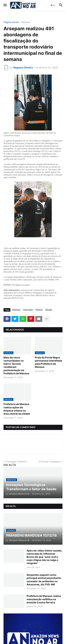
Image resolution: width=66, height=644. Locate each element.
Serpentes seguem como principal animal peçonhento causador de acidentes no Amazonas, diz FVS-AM (44, 580)
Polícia (39, 310)
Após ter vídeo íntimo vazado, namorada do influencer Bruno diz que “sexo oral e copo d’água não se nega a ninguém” (44, 557)
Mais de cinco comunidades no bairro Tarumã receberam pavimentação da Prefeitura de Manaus (16, 365)
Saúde (49, 310)
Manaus (26, 22)
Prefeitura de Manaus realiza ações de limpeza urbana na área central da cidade (17, 409)
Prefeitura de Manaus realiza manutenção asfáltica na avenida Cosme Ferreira (44, 599)
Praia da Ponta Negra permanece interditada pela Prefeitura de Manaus (48, 362)
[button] (5, 5)
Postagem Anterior (16, 461)
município (28, 310)
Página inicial (11, 22)
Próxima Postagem (50, 461)
